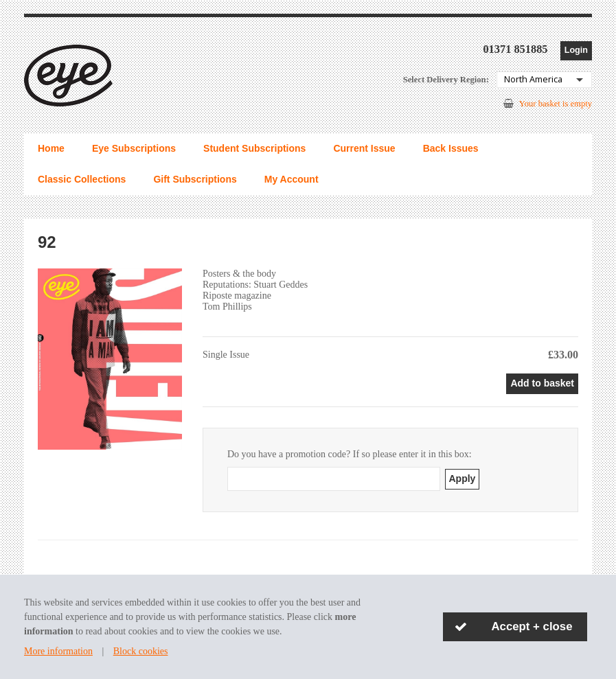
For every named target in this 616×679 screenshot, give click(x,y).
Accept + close (532, 626)
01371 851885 (515, 49)
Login (576, 50)
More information (58, 651)
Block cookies (141, 651)
